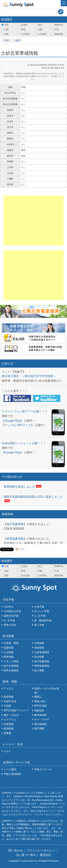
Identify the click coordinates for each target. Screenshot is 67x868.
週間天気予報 (11, 616)
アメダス (9, 689)
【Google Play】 (12, 421)
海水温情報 (40, 724)
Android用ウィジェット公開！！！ (24, 443)
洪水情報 (39, 657)
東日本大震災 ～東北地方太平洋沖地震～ (29, 376)
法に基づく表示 (26, 855)
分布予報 (39, 607)
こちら (22, 807)
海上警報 (39, 670)
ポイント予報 (42, 611)
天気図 (7, 706)
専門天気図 (40, 706)
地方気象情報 (15, 524)
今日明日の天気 (12, 611)
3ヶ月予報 (9, 620)
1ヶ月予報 (40, 616)
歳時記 (38, 697)
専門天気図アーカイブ (16, 710)
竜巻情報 (9, 657)
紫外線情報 (40, 715)
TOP (6, 40)
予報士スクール (43, 769)
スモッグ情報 (11, 661)
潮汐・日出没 (11, 715)
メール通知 (10, 769)
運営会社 (45, 855)
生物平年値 (10, 701)
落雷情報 (9, 697)
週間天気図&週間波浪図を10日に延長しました (33, 497)
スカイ (7, 751)
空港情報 (9, 724)
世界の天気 (10, 625)
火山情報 (9, 652)
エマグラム (10, 719)
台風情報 (39, 643)
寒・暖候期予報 (43, 620)
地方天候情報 (11, 666)
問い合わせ (16, 850)
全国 (17, 40)
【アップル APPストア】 (18, 425)
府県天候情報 (11, 670)
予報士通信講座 (12, 774)
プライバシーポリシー (41, 850)
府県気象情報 (15, 539)
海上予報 (39, 625)
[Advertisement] (34, 221)
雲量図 (7, 733)
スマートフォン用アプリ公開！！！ (25, 411)
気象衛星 (39, 710)
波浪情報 (9, 729)
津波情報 (39, 648)
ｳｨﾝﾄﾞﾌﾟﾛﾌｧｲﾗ (42, 719)
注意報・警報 (11, 643)
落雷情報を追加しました (19, 487)
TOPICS (8, 607)
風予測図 (39, 729)
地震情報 (9, 648)
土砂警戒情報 (42, 652)
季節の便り (40, 701)
